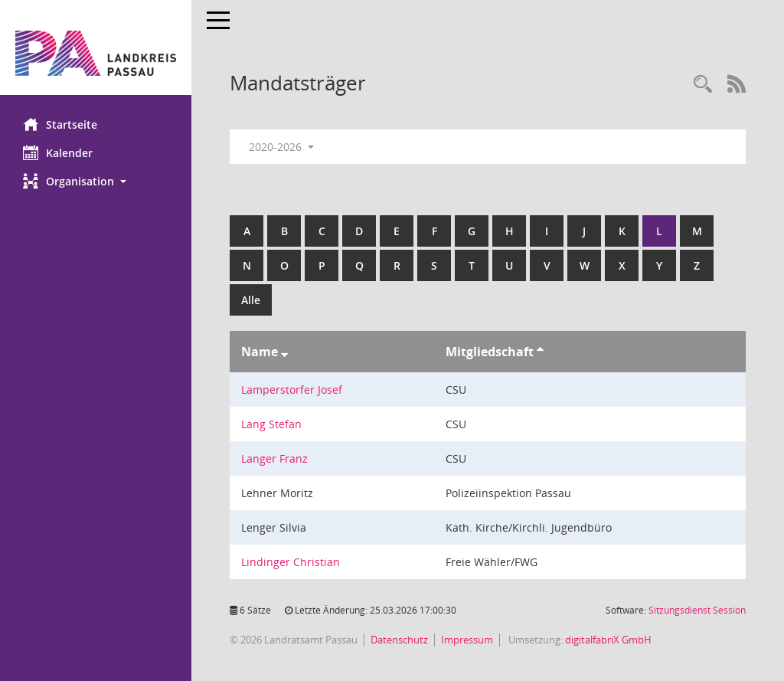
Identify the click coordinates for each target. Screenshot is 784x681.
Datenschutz (399, 640)
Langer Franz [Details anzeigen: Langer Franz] (274, 458)
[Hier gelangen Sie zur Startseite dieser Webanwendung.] (96, 53)
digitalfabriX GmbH (608, 640)
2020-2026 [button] (281, 147)
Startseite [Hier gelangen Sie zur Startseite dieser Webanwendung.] (60, 124)
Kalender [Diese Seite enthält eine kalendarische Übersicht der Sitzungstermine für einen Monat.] (58, 152)
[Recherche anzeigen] (703, 85)
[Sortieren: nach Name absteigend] (284, 352)
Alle (251, 300)
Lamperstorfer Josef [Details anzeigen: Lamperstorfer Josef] (292, 390)
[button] (96, 181)
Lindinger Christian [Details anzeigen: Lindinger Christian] (291, 562)
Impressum (467, 640)
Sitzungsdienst (697, 610)
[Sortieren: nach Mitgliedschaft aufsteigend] (540, 352)
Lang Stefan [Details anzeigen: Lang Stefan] (271, 424)
